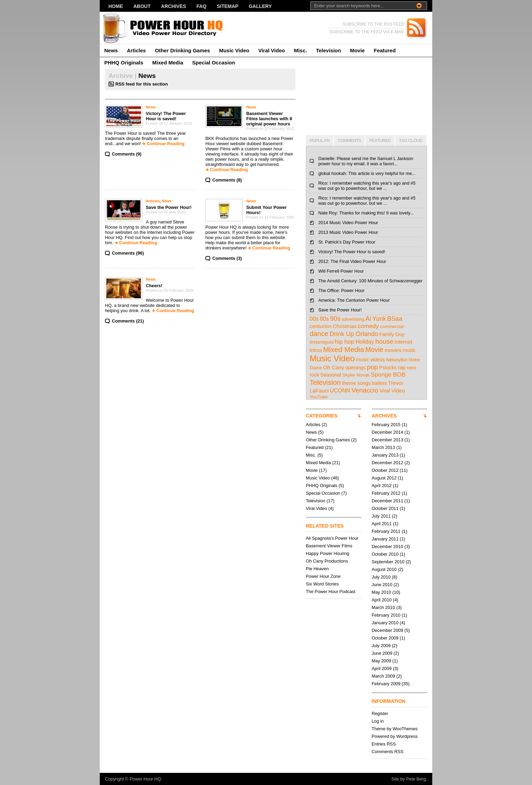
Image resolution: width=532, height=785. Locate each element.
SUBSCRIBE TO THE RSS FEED (374, 24)
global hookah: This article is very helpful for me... (367, 173)
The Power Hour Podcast (331, 592)
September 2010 (388, 562)
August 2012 (384, 478)
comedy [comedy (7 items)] (368, 326)
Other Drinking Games (182, 50)
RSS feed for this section (141, 84)
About (142, 6)
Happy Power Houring (327, 553)
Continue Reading (165, 144)
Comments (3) (227, 258)
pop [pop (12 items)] (372, 367)
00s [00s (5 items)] (314, 319)
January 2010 (385, 623)
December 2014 (387, 432)
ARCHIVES (384, 416)
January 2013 (385, 455)
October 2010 (385, 554)
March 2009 (383, 676)
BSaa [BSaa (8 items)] (395, 319)
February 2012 (386, 493)
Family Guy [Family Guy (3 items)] (392, 334)
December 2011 (387, 501)
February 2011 (386, 531)
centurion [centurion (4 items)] (321, 326)
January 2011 (385, 539)
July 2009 (381, 646)
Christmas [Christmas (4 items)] (345, 326)
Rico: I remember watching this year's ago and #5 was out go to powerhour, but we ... (367, 186)
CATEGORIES (322, 416)
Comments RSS (388, 752)
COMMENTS (349, 140)
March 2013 (383, 447)
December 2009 (387, 630)
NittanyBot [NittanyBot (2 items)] (397, 360)
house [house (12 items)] (384, 341)
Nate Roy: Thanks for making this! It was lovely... (366, 213)
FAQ (201, 6)
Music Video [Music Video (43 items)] (332, 358)
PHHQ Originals (124, 63)
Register (380, 713)
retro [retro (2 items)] (412, 368)
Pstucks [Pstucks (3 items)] (388, 368)
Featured (385, 50)
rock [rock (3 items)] (314, 375)
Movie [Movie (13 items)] (374, 350)
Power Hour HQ (145, 779)
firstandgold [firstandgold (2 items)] (322, 342)
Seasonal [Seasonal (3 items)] (331, 375)
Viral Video (272, 50)
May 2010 (381, 592)
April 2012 (382, 486)
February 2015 (386, 425)
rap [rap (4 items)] (402, 367)
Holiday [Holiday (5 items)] (365, 342)
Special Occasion (214, 63)
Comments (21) (128, 321)
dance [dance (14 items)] (319, 334)
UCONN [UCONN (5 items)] (340, 390)
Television (328, 50)
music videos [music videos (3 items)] (370, 360)
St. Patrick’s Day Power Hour (347, 242)
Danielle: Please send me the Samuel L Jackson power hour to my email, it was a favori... (366, 161)
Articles (136, 50)
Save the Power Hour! (169, 207)
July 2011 (381, 516)
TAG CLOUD (411, 140)
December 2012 (387, 463)
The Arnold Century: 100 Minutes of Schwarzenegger (370, 281)
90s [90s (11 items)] (335, 319)
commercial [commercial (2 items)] (392, 327)
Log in (378, 721)
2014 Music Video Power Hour (348, 223)
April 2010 (382, 600)
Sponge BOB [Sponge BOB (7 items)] (388, 374)
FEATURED (380, 140)
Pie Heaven (317, 569)
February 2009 (386, 684)
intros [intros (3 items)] (316, 350)
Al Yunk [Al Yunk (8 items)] (376, 319)
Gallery (260, 6)
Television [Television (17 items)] (325, 382)
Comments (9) (127, 154)
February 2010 (386, 615)
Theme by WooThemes (395, 729)
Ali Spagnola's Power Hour (332, 538)
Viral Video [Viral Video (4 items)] (392, 391)
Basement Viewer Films (329, 546)
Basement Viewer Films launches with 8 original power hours (269, 119)
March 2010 (383, 607)
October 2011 (385, 508)
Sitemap (228, 6)
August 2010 (384, 569)
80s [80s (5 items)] (325, 319)
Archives (174, 6)
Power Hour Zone (323, 576)
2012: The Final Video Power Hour (352, 261)
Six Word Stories (322, 584)
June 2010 (382, 585)
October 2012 (385, 470)
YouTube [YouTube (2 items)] (319, 397)
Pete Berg (416, 779)
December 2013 (387, 440)
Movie (357, 50)
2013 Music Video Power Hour (348, 232)
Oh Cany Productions (327, 561)
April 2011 (382, 524)
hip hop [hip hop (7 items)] (344, 342)
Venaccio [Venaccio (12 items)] (365, 390)
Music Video (234, 50)
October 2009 (385, 638)
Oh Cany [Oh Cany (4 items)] (334, 367)
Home (116, 6)
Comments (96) (128, 253)
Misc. (301, 50)
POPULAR (320, 140)
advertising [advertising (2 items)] (353, 319)
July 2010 (381, 577)
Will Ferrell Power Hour (341, 271)
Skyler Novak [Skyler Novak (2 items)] (356, 375)
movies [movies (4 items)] (393, 350)
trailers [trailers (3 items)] (379, 383)
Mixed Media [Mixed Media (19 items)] (344, 349)
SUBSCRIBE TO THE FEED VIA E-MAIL (367, 32)
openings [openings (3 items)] (356, 368)
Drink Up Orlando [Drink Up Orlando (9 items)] (354, 334)
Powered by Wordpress (395, 736)
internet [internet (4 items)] (403, 342)
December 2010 (387, 546)
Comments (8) (227, 180)
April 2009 (382, 668)
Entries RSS (384, 744)
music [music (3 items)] (409, 350)
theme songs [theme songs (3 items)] (357, 383)
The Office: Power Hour (341, 290)
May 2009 (381, 661)
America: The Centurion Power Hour (354, 300)
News (111, 50)
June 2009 (382, 653)
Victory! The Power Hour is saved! (166, 116)
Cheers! (154, 286)
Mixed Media (168, 63)
